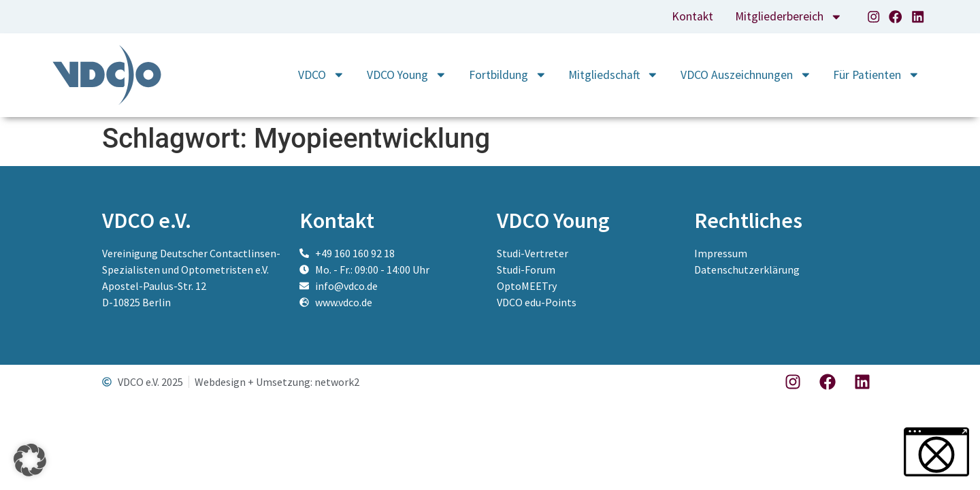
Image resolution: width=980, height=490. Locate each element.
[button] (30, 460)
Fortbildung (508, 75)
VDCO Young (407, 75)
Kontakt (692, 16)
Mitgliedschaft (614, 75)
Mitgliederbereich (789, 16)
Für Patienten (877, 75)
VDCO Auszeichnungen (746, 75)
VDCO (322, 75)
